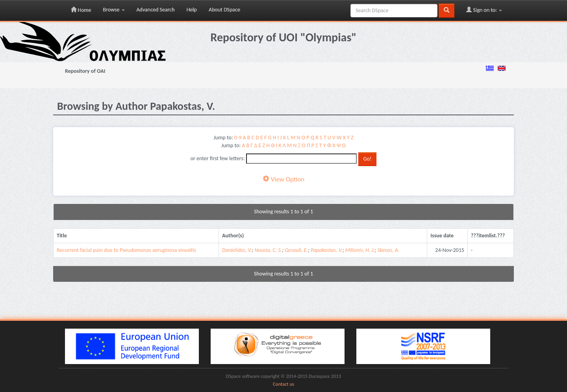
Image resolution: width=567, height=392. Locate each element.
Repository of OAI (85, 71)
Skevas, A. (388, 250)
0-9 (238, 138)
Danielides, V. (237, 250)
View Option (283, 179)
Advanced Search (156, 10)
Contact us (283, 384)
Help (192, 10)
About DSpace (224, 10)
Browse (114, 10)
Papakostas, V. (327, 250)
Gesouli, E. (296, 250)
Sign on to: (484, 10)
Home (81, 10)
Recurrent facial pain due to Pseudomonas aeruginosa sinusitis (126, 250)
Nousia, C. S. (268, 250)
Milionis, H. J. (360, 250)
